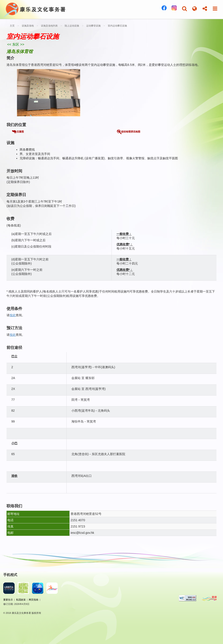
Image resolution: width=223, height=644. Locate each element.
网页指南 (34, 600)
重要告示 (8, 600)
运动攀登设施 (93, 26)
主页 (12, 26)
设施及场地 (27, 26)
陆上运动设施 (72, 26)
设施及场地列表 (49, 26)
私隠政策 (21, 600)
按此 (13, 315)
